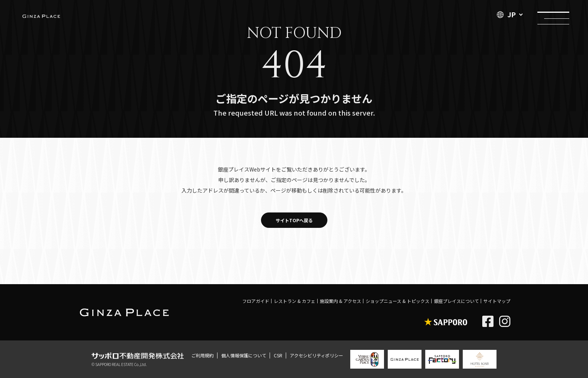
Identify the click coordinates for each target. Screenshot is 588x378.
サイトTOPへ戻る (294, 220)
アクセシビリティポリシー (316, 355)
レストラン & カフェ (295, 301)
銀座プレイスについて (456, 301)
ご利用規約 (202, 355)
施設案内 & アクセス (340, 301)
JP (506, 14)
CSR (278, 355)
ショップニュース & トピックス (397, 301)
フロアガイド (256, 301)
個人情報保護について (244, 355)
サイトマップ (497, 301)
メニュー (553, 14)
